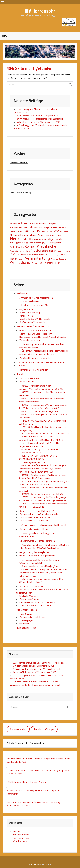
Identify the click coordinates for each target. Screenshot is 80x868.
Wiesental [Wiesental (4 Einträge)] (40, 263)
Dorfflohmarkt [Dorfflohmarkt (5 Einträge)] (30, 231)
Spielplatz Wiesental (29, 596)
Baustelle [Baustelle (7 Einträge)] (28, 227)
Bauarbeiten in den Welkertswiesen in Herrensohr (45, 434)
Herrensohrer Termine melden (34, 370)
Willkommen (23, 293)
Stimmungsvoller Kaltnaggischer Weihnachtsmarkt (41, 119)
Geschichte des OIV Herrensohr (35, 319)
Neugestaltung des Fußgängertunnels (37, 556)
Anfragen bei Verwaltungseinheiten (36, 298)
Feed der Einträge (21, 835)
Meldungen (24, 624)
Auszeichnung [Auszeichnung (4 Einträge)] (17, 228)
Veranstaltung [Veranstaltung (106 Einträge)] (37, 258)
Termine (21, 366)
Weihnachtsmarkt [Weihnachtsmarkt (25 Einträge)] (22, 262)
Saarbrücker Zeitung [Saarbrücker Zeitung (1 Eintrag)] (51, 255)
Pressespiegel (26, 620)
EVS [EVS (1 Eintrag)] (51, 232)
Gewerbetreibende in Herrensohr (35, 331)
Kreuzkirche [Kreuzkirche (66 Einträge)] (46, 246)
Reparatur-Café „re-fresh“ (32, 587)
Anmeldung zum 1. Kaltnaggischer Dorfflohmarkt (44, 525)
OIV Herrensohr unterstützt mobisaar (37, 602)
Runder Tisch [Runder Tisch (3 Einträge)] (37, 255)
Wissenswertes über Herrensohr (33, 326)
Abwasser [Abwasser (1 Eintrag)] (14, 224)
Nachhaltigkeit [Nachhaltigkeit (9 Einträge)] (48, 251)
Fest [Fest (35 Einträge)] (56, 231)
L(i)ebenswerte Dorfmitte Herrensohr (37, 541)
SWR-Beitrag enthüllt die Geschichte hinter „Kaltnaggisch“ (40, 663)
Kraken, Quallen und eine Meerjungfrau (40, 566)
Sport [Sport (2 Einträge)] (61, 255)
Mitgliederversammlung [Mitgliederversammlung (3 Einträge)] (20, 251)
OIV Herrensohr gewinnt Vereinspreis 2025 (38, 116)
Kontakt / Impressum (27, 628)
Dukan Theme (45, 864)
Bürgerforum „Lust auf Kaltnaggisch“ (37, 511)
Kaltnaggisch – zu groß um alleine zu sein (39, 514)
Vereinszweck (26, 316)
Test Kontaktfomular (29, 599)
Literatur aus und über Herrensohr (36, 334)
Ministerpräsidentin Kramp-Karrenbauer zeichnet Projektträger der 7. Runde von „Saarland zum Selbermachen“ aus (43, 573)
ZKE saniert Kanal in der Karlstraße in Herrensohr (41, 362)
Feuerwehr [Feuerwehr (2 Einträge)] (64, 232)
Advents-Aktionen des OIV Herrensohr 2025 (39, 122)
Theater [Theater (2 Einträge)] (21, 259)
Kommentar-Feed (21, 838)
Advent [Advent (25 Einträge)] (23, 223)
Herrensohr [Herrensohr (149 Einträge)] (21, 239)
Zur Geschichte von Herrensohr (35, 358)
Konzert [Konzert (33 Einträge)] (31, 246)
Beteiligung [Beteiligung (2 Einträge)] (46, 228)
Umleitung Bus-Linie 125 (33, 462)
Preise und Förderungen (31, 313)
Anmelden (17, 832)
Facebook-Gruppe (44, 729)
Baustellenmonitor (28, 382)
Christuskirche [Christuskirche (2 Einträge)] (16, 232)
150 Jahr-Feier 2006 (29, 378)
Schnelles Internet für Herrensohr (35, 606)
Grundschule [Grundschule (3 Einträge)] (56, 235)
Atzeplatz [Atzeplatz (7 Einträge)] (52, 223)
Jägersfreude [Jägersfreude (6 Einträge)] (56, 239)
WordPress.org (20, 841)
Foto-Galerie (26, 614)
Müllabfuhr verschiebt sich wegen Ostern (26, 782)
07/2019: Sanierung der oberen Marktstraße (42, 494)
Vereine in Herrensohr (30, 340)
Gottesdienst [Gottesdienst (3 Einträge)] (44, 235)
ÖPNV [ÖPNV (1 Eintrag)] (57, 263)
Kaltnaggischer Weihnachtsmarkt (35, 529)
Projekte (21, 374)
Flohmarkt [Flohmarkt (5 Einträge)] (15, 235)
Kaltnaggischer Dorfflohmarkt (34, 521)
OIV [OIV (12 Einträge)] (12, 254)
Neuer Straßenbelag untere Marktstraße (40, 450)
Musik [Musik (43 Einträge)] (35, 250)
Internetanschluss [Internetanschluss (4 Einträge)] (40, 239)
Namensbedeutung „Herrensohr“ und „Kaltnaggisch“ (44, 337)
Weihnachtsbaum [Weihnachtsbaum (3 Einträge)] (58, 259)
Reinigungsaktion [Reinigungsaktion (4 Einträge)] (23, 255)
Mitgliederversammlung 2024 (35, 305)
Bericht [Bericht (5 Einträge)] (37, 227)
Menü (5, 36)
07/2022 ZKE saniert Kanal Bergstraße (40, 411)
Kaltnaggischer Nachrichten (32, 617)
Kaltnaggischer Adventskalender (35, 518)
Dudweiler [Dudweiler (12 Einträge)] (43, 231)
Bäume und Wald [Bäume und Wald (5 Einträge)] (59, 227)
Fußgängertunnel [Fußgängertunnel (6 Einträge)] (29, 235)
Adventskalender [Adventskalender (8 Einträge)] (38, 223)
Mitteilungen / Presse (27, 610)
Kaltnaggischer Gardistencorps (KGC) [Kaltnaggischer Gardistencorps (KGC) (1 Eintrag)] (35, 243)
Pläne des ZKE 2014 (31, 453)
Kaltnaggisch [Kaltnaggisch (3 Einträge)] (16, 243)
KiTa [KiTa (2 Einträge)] (23, 247)
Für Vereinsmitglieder (29, 301)
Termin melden (18, 729)
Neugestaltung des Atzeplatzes (34, 552)
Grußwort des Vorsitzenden (33, 322)
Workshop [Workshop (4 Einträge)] (50, 263)
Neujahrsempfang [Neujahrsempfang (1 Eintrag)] (63, 251)
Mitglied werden (27, 309)
